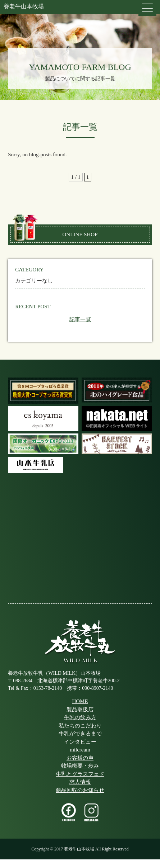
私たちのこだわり (80, 726)
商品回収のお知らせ (80, 790)
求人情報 (80, 782)
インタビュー (80, 742)
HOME (80, 701)
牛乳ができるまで (80, 734)
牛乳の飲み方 (80, 717)
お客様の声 (80, 758)
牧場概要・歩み (80, 766)
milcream (80, 750)
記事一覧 (80, 319)
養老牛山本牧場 (24, 6)
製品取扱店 (80, 710)
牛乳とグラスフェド (80, 774)
